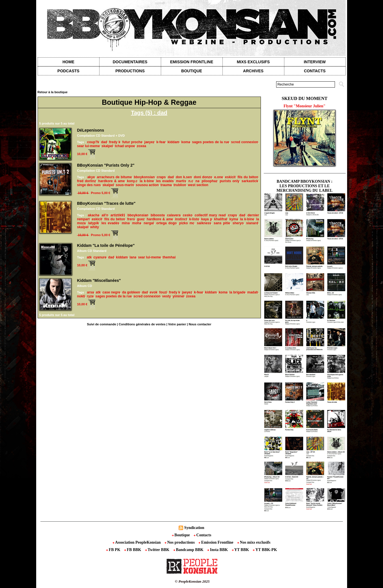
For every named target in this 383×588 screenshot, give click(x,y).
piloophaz (209, 181)
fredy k (115, 142)
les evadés (165, 181)
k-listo (194, 219)
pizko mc (187, 223)
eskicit (230, 177)
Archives (253, 71)
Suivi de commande (101, 324)
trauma (166, 185)
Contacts (202, 535)
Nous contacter (200, 324)
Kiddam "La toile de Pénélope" (106, 245)
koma (186, 142)
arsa (91, 292)
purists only (230, 181)
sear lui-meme (89, 146)
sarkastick (250, 181)
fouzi (163, 292)
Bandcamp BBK (189, 550)
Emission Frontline (192, 62)
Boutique (192, 71)
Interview (315, 62)
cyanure (100, 257)
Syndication (194, 528)
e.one (219, 177)
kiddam (174, 142)
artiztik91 (118, 215)
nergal (149, 223)
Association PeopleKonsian (137, 542)
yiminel (178, 296)
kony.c (132, 181)
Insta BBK (218, 550)
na (198, 181)
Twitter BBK (158, 550)
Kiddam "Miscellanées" (99, 280)
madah (253, 292)
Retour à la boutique (53, 92)
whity (95, 227)
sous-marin (125, 185)
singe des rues (89, 185)
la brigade (237, 292)
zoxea (141, 146)
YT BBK (241, 550)
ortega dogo (166, 223)
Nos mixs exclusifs (254, 542)
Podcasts (68, 71)
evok (154, 292)
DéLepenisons (91, 130)
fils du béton (248, 177)
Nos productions (180, 542)
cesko (188, 215)
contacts (315, 71)
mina (126, 223)
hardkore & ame (111, 181)
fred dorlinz (87, 181)
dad (104, 142)
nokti (81, 296)
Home (68, 62)
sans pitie (222, 223)
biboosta (158, 215)
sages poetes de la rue (211, 142)
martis (181, 181)
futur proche (132, 142)
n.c (191, 181)
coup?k (93, 142)
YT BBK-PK (265, 550)
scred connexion (244, 142)
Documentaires (130, 62)
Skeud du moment (305, 98)
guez (141, 219)
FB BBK (133, 550)
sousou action (147, 185)
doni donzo (203, 177)
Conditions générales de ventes (142, 324)
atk (89, 257)
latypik (94, 223)
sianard (252, 223)
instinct (181, 219)
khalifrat (221, 219)
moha (137, 223)
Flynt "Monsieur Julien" (304, 106)
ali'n (105, 215)
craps (161, 177)
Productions (130, 71)
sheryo (238, 223)
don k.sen (184, 177)
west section (198, 185)
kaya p (207, 219)
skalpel (107, 146)
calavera (174, 215)
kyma (234, 219)
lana (133, 257)
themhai (169, 257)
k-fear (161, 142)
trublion (180, 185)
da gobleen (131, 292)
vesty (167, 296)
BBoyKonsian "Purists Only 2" (106, 165)
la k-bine (147, 181)
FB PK (114, 550)
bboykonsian (144, 177)
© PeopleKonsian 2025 (192, 581)
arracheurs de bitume (114, 177)
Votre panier (177, 324)
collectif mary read (210, 215)
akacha (94, 215)
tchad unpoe (125, 146)
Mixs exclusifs (253, 62)
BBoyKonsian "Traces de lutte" (106, 203)
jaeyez (150, 142)
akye (91, 177)
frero (131, 219)
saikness (204, 223)
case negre (112, 292)
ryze (90, 296)
